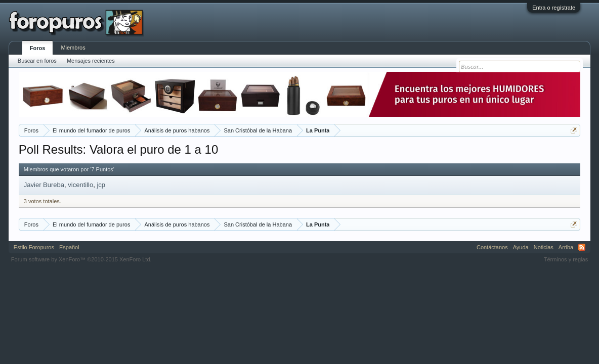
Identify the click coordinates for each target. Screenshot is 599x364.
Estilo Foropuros (34, 247)
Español (69, 247)
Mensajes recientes (91, 61)
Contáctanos (492, 247)
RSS (582, 247)
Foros (38, 48)
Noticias (544, 247)
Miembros (73, 48)
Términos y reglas (566, 259)
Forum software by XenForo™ (81, 259)
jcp (101, 185)
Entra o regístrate (554, 8)
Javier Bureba (44, 185)
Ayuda (521, 247)
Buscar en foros (37, 61)
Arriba (566, 247)
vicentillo (80, 185)
